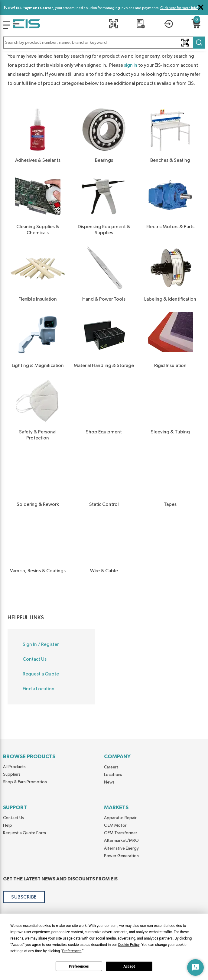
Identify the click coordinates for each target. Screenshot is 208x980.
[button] (104, 43)
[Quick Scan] (113, 25)
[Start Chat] (195, 967)
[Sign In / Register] (168, 25)
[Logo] (7, 25)
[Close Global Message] (201, 7)
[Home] (27, 25)
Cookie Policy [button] (129, 945)
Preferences (79, 966)
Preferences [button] (72, 951)
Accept (129, 966)
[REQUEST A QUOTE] (141, 25)
